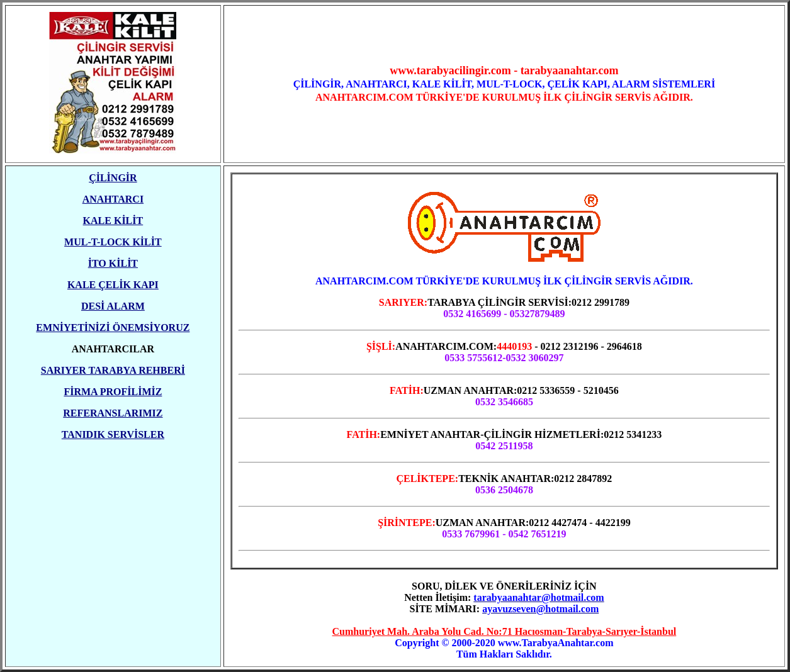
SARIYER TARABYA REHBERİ (113, 370)
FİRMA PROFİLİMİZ (113, 392)
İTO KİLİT (113, 263)
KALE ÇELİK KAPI (113, 285)
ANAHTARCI (113, 199)
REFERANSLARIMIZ (113, 413)
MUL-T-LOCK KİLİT (113, 242)
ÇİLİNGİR (113, 178)
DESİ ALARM (113, 306)
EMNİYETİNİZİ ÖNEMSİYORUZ (113, 328)
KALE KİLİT (113, 221)
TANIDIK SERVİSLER (113, 434)
